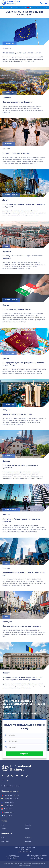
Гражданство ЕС (9, 802)
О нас (3, 838)
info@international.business (10, 786)
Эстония (6, 149)
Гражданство (10, 43)
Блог (3, 825)
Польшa (6, 515)
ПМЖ (6, 246)
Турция (6, 358)
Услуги (4, 828)
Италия (6, 305)
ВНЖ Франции (9, 812)
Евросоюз (7, 49)
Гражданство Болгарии (11, 799)
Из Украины (9, 144)
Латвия (6, 200)
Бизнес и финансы (11, 195)
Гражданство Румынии (11, 795)
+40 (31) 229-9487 (13, 859)
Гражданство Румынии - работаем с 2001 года (15, 7)
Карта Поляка (8, 806)
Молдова (7, 410)
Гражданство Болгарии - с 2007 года (39, 7)
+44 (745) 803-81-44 (25, 851)
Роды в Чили (8, 816)
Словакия (7, 98)
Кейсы (27, 828)
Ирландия (7, 622)
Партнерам (5, 841)
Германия (7, 252)
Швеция (6, 461)
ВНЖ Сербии (8, 809)
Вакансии (28, 841)
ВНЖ (6, 563)
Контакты (28, 838)
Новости (6, 673)
